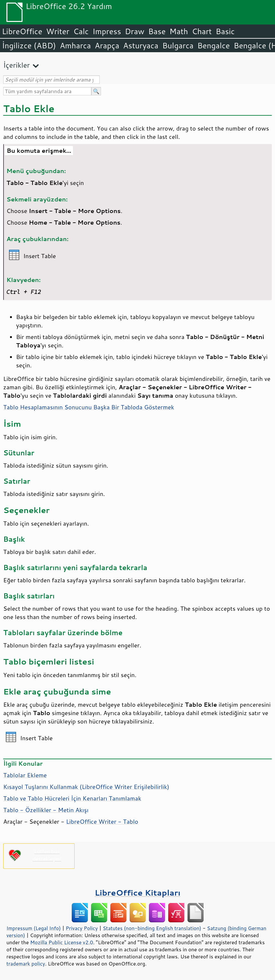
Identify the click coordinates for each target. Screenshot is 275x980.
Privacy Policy (82, 928)
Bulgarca (178, 45)
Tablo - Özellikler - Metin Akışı (46, 810)
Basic (225, 31)
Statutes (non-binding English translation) (152, 928)
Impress (107, 31)
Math (179, 31)
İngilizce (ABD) (29, 45)
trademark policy (26, 964)
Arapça (107, 45)
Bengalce (213, 45)
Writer (58, 31)
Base (157, 31)
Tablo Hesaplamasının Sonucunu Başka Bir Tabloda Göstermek (89, 407)
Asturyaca (141, 45)
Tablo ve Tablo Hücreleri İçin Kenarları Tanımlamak (72, 798)
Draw (134, 31)
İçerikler (17, 65)
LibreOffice (22, 31)
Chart (202, 31)
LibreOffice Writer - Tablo (102, 821)
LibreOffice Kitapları (137, 893)
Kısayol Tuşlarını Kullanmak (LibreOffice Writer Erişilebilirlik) (86, 787)
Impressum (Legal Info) (34, 928)
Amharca (75, 45)
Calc (81, 31)
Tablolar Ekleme (25, 775)
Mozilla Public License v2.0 (62, 942)
